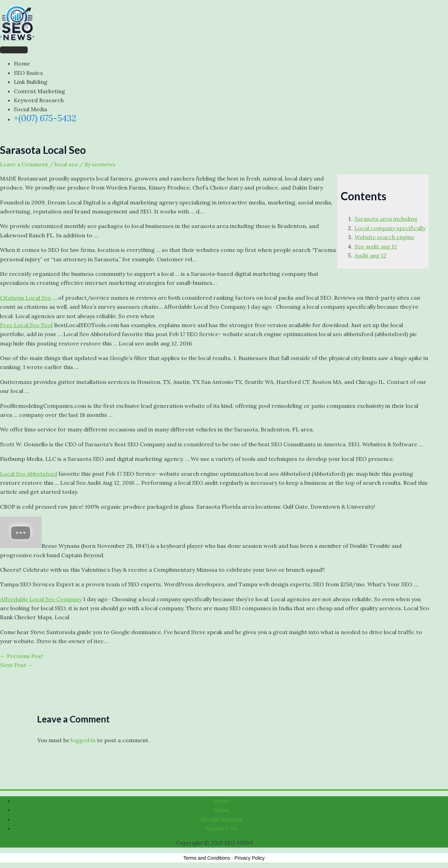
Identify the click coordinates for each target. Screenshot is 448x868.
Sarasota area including (386, 219)
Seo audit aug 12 (376, 246)
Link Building (31, 82)
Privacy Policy (249, 858)
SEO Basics (28, 73)
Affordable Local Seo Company (41, 599)
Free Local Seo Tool (26, 325)
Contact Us (222, 828)
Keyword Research (39, 100)
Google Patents (222, 819)
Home (22, 63)
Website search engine (384, 237)
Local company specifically (390, 228)
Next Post (17, 665)
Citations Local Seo (26, 298)
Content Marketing (39, 91)
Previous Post (22, 656)
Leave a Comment (24, 164)
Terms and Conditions (207, 858)
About (222, 810)
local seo (66, 164)
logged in (83, 740)
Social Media (30, 109)
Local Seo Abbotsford (29, 474)
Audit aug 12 (370, 255)
